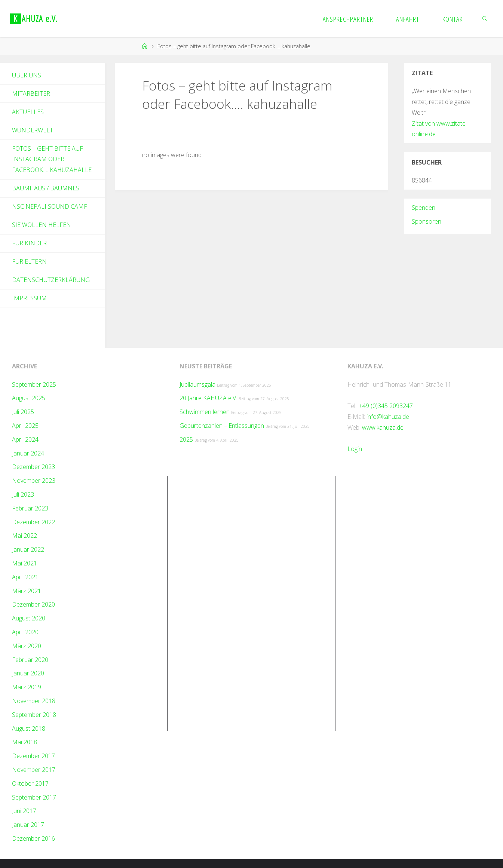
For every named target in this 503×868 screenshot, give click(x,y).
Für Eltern (29, 261)
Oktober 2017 (30, 783)
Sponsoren (427, 221)
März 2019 (27, 687)
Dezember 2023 (33, 467)
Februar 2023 (30, 508)
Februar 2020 (30, 660)
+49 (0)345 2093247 (386, 406)
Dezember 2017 (33, 756)
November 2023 (34, 481)
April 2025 (25, 426)
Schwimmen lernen (205, 412)
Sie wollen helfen (42, 225)
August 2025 (29, 398)
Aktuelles (28, 112)
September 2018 (34, 715)
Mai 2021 (24, 563)
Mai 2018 (24, 742)
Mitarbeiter (31, 93)
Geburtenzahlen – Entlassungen (222, 426)
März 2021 (27, 591)
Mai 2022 (24, 536)
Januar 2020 (28, 673)
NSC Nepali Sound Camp (50, 206)
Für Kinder (29, 243)
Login (355, 449)
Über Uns (27, 75)
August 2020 (29, 618)
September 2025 (34, 384)
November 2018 (34, 701)
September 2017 (34, 797)
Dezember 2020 (33, 604)
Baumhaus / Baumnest (47, 188)
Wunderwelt (33, 130)
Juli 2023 (23, 494)
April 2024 (25, 439)
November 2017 (34, 770)
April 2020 (25, 632)
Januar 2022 (28, 549)
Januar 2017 (28, 825)
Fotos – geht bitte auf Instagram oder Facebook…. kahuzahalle (52, 159)
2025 (186, 439)
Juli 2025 (23, 412)
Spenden (424, 208)
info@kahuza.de (388, 417)
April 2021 (25, 577)
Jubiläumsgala (197, 384)
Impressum (29, 298)
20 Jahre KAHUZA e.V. (208, 398)
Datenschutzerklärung (51, 280)
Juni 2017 (24, 811)
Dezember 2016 (33, 838)
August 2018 (29, 729)
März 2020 (27, 646)
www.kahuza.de (383, 427)
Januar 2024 (28, 453)
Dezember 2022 (33, 522)
